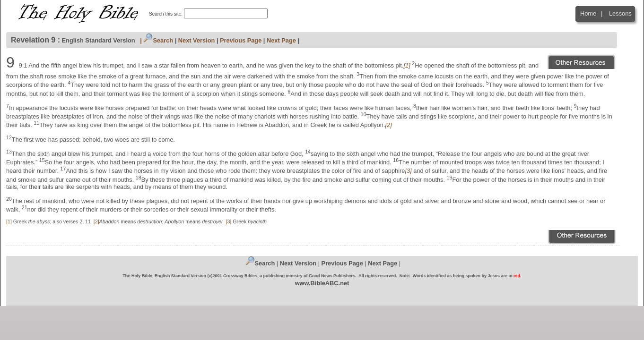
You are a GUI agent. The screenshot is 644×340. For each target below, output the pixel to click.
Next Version (197, 40)
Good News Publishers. (333, 276)
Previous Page (241, 40)
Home (588, 13)
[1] (9, 221)
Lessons (620, 13)
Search (158, 40)
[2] (96, 221)
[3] (228, 221)
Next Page (281, 40)
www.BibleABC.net (322, 283)
